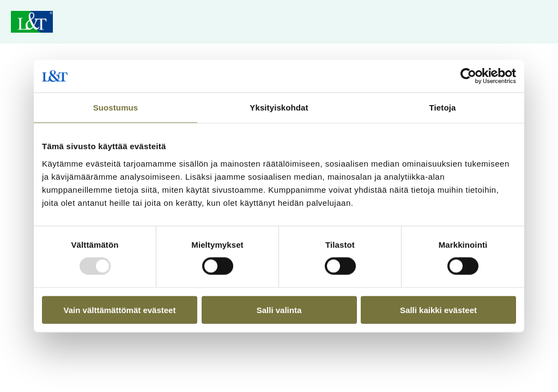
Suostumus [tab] (116, 108)
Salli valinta (279, 310)
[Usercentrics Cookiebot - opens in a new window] (468, 76)
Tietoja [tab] (443, 108)
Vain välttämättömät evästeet (120, 310)
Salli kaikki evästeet (438, 310)
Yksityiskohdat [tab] (279, 108)
